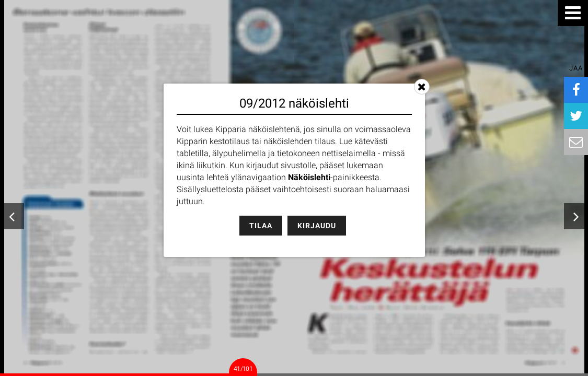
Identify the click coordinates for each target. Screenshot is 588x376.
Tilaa (261, 226)
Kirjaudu (317, 226)
